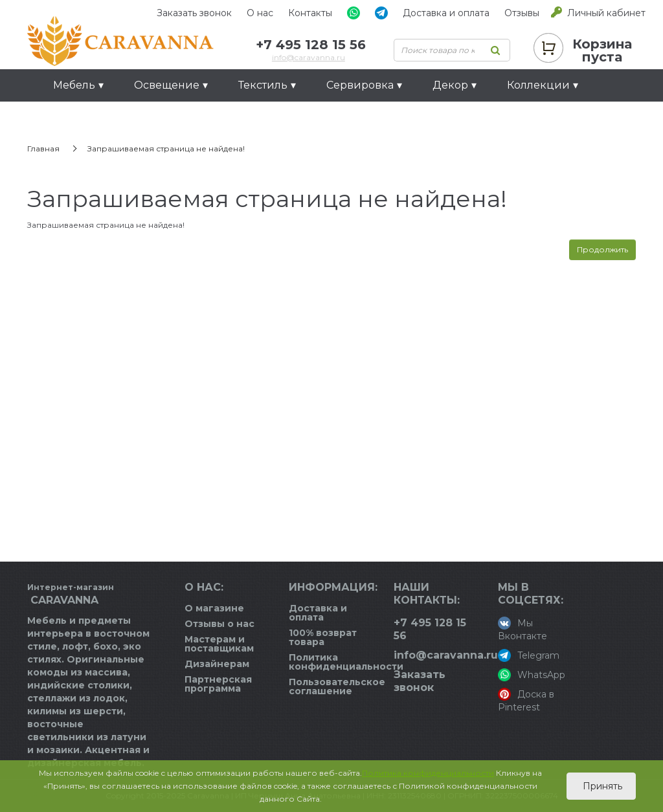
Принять (601, 786)
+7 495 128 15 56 (311, 45)
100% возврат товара (323, 637)
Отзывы (522, 13)
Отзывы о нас (219, 624)
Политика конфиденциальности (346, 662)
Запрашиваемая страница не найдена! (166, 148)
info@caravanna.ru (309, 57)
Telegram (529, 655)
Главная (43, 148)
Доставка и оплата (446, 13)
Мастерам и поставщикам (219, 644)
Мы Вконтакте (523, 629)
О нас (260, 13)
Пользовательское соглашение (337, 686)
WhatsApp (532, 675)
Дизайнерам (217, 664)
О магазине (214, 608)
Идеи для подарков (108, 117)
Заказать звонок (194, 13)
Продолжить (602, 249)
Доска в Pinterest (526, 700)
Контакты (310, 13)
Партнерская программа (218, 684)
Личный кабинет (606, 13)
